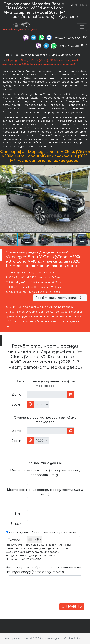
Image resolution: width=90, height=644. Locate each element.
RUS (74, 6)
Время (16, 405)
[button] (87, 199)
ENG (83, 6)
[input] (47, 395)
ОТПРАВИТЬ (72, 607)
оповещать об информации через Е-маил (41, 533)
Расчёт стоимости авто (59, 298)
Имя (18, 514)
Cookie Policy (72, 638)
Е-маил (16, 524)
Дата (17, 395)
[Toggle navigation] (82, 27)
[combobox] (35, 540)
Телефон (15, 540)
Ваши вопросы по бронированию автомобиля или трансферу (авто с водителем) (43, 570)
